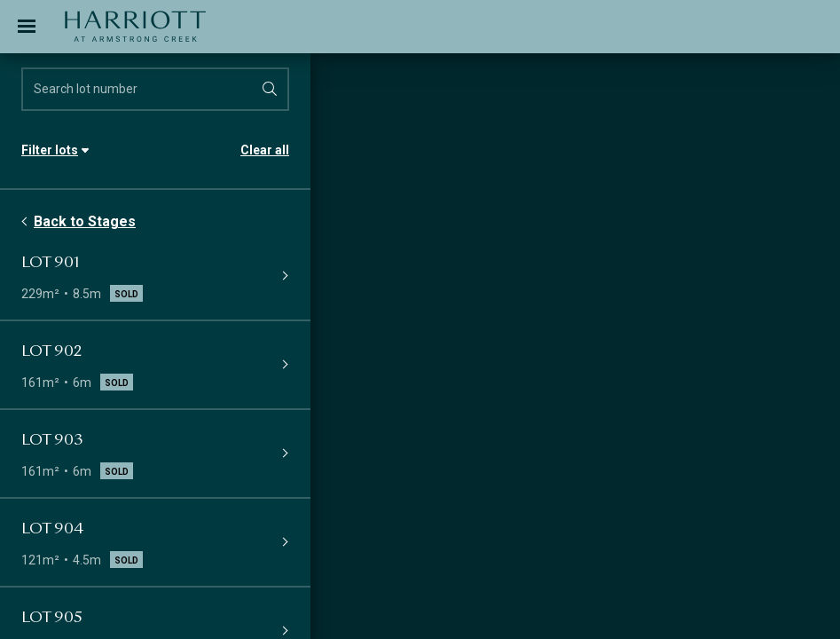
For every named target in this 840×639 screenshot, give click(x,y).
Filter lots (50, 150)
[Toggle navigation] (27, 27)
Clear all (265, 150)
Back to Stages (85, 221)
